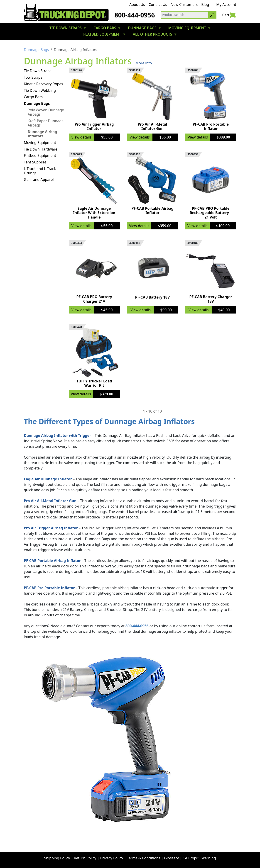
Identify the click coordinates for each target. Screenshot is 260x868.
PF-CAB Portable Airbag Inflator (152, 210)
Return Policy (85, 858)
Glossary (172, 858)
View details (81, 137)
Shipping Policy (57, 858)
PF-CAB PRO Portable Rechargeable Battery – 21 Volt (211, 213)
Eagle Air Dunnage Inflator (48, 479)
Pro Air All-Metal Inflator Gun (152, 126)
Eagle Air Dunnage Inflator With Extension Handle (94, 213)
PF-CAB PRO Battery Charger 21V (94, 299)
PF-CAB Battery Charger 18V (211, 299)
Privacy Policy (112, 858)
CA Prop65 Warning (199, 858)
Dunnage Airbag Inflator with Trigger (57, 435)
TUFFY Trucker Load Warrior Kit (94, 383)
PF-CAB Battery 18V (153, 297)
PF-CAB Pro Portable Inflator (211, 126)
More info (144, 63)
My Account (226, 5)
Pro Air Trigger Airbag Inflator (94, 126)
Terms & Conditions (144, 858)
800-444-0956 (135, 15)
